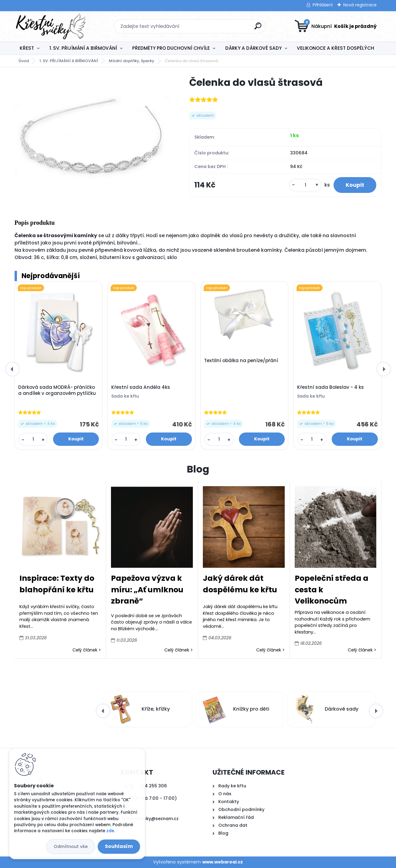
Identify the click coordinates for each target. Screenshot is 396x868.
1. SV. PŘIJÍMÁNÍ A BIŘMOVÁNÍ (83, 48)
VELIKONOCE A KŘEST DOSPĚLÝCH (336, 48)
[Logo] (52, 26)
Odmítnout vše (71, 846)
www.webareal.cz (223, 862)
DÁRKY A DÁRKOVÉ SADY (253, 48)
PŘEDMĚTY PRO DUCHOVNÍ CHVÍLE (171, 48)
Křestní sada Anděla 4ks (141, 387)
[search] (258, 28)
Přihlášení (323, 5)
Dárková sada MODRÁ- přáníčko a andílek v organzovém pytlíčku (57, 390)
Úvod (24, 61)
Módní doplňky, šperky (132, 61)
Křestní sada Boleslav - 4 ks (331, 387)
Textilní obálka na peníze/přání (241, 361)
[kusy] (305, 185)
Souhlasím (119, 846)
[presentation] (12, 369)
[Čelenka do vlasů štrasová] (92, 134)
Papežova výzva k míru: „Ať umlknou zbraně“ (147, 590)
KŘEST (27, 48)
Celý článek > (87, 650)
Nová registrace (360, 5)
